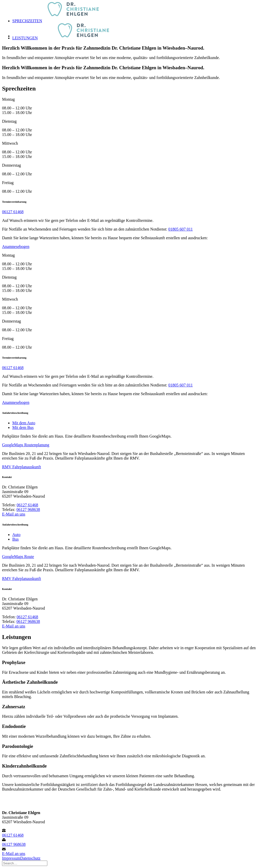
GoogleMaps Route (18, 557)
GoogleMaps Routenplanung (26, 445)
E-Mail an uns (14, 514)
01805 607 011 (181, 229)
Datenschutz (30, 858)
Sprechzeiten (27, 21)
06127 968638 (28, 510)
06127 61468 (13, 212)
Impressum (11, 858)
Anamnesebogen (16, 247)
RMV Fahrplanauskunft (21, 467)
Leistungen (25, 38)
